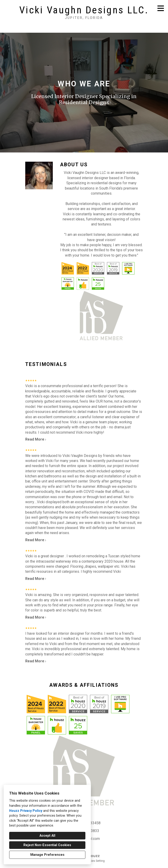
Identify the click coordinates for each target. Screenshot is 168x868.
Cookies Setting (95, 861)
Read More (36, 439)
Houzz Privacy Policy (26, 811)
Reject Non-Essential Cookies (47, 845)
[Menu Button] (161, 8)
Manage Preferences (47, 855)
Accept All (47, 836)
